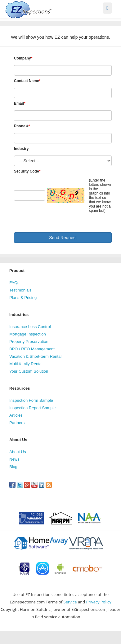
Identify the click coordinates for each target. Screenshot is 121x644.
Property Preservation (29, 342)
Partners (17, 423)
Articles (16, 415)
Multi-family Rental (26, 364)
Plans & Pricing (23, 298)
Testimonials (20, 290)
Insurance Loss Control (30, 327)
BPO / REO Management (32, 349)
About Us (18, 452)
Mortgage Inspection (28, 334)
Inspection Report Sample (33, 408)
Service (70, 602)
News (14, 459)
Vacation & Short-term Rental (35, 356)
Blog (13, 467)
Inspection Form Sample (31, 400)
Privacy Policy (99, 602)
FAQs (14, 283)
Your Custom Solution (29, 371)
